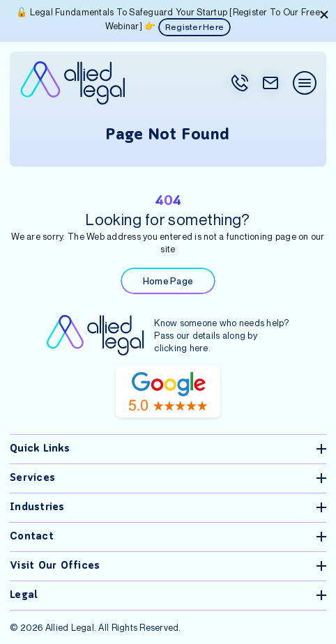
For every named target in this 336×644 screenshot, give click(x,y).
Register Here (194, 27)
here (199, 348)
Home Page (168, 281)
